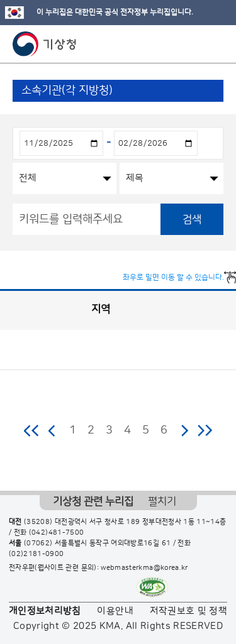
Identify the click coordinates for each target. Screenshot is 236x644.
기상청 (45, 44)
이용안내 (115, 611)
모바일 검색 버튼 (195, 44)
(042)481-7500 (57, 533)
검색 (192, 219)
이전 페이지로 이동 (52, 430)
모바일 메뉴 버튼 (216, 44)
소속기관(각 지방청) (67, 90)
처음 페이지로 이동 (32, 430)
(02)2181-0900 (37, 554)
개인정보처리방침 (45, 611)
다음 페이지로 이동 (184, 430)
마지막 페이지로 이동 (205, 430)
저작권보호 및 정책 (189, 611)
